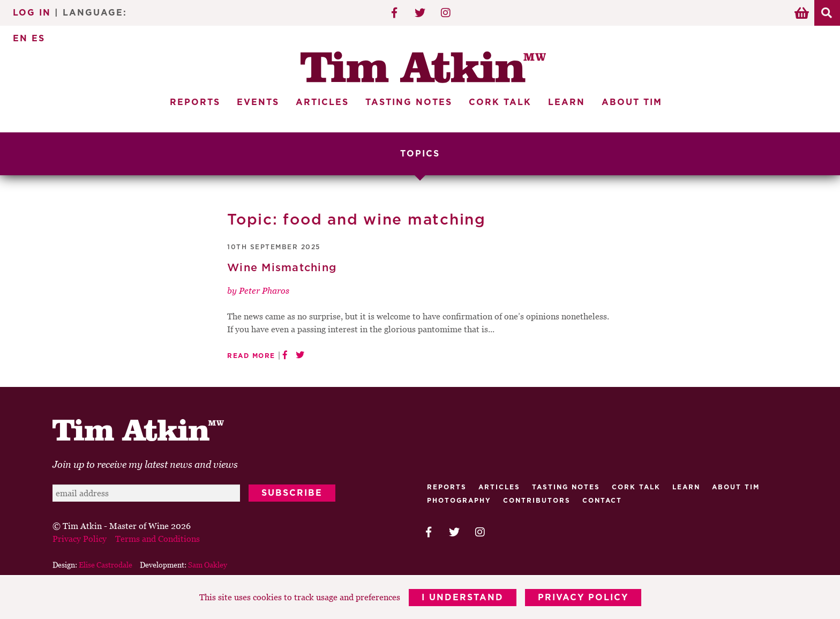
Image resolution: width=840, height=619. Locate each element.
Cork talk (636, 487)
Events (258, 102)
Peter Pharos (264, 290)
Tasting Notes (409, 102)
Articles (322, 102)
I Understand (463, 598)
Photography (459, 501)
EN (20, 39)
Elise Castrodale (106, 565)
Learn (567, 102)
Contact (602, 501)
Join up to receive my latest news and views (145, 464)
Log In (32, 13)
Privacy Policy (583, 598)
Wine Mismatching (282, 268)
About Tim (632, 102)
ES (38, 39)
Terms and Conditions (157, 539)
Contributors (537, 501)
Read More (251, 356)
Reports (195, 102)
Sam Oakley (208, 565)
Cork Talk (500, 102)
